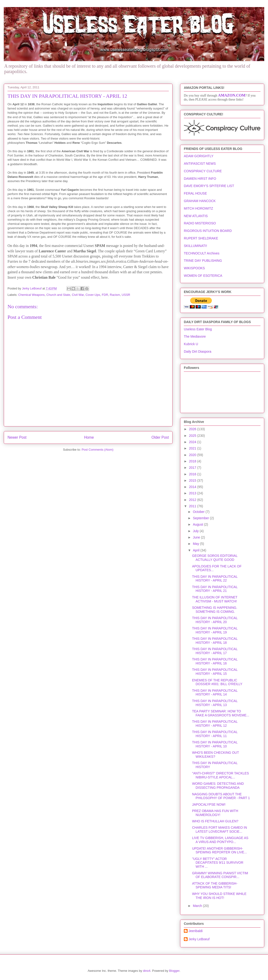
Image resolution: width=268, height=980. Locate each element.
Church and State (58, 295)
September (201, 518)
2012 (193, 500)
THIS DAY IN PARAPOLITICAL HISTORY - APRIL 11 (215, 734)
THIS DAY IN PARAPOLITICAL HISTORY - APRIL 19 (215, 630)
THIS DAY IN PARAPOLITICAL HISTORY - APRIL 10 (215, 744)
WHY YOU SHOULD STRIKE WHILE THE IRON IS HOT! (219, 896)
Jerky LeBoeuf (199, 939)
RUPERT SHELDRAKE (201, 238)
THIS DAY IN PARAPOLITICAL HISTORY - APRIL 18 (215, 641)
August (198, 524)
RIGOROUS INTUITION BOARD (208, 231)
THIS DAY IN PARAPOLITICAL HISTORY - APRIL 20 (215, 620)
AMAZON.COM (232, 95)
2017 (193, 468)
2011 (193, 506)
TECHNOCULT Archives (202, 253)
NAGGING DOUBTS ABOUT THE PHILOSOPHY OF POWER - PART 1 (221, 796)
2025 (193, 436)
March (198, 906)
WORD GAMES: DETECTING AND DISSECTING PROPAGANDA (218, 786)
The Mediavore (195, 336)
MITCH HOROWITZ (198, 208)
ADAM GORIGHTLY (199, 156)
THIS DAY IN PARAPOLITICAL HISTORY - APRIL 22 (215, 579)
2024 (193, 442)
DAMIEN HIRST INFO (200, 179)
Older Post (160, 437)
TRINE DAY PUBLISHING (203, 261)
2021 (193, 448)
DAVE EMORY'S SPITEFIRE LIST (209, 186)
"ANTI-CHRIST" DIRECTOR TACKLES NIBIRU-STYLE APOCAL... (221, 775)
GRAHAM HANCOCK (200, 201)
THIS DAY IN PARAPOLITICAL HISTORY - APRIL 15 (215, 672)
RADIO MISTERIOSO (200, 223)
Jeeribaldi (196, 931)
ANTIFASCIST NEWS (200, 164)
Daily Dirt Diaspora (198, 351)
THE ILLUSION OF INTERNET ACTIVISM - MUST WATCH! (215, 599)
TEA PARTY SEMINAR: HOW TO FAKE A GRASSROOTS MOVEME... (221, 713)
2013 (193, 493)
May (196, 544)
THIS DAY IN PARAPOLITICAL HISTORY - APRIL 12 (215, 724)
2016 (193, 474)
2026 (193, 429)
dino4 (147, 971)
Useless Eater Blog (198, 329)
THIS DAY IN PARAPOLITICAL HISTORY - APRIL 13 (215, 703)
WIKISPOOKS (194, 268)
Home (89, 437)
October (199, 512)
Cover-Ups (93, 295)
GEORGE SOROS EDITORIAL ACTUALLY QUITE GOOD (215, 558)
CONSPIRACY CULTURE (203, 171)
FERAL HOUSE (195, 193)
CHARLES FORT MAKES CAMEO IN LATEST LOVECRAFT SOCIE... (220, 830)
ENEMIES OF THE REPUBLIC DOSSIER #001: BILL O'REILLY (217, 682)
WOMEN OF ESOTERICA (203, 276)
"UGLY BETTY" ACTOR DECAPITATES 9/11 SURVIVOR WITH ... (218, 863)
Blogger (174, 971)
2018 (193, 461)
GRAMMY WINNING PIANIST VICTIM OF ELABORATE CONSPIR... (220, 875)
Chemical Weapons (32, 295)
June (197, 537)
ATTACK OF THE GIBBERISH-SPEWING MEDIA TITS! (215, 885)
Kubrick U (191, 344)
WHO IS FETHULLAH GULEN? (215, 821)
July (196, 531)
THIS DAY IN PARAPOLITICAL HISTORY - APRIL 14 (215, 693)
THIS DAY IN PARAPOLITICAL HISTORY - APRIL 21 (215, 589)
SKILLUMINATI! (195, 246)
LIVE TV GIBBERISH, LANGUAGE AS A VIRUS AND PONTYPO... (220, 840)
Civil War (78, 295)
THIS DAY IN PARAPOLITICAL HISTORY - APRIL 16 (215, 661)
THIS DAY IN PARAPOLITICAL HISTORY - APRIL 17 (215, 651)
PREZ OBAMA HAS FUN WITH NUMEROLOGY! (215, 813)
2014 (193, 487)
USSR (126, 295)
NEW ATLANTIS (196, 216)
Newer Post (17, 437)
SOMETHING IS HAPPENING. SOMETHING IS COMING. (215, 610)
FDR (105, 295)
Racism (115, 295)
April (197, 550)
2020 (193, 455)
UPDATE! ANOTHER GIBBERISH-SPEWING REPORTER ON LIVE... (219, 850)
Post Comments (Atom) (97, 450)
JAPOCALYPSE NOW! (209, 804)
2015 (193, 480)
